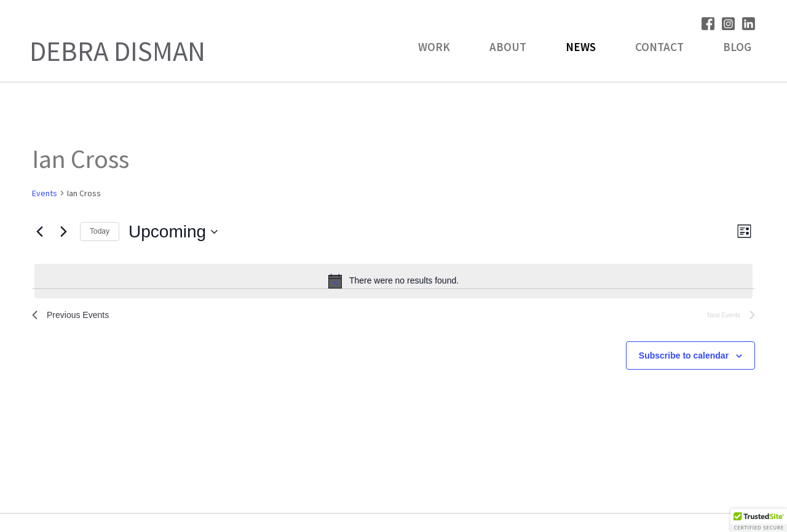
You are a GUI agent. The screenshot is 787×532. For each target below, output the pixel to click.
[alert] (393, 281)
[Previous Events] (39, 232)
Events (45, 193)
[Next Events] (63, 232)
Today (100, 231)
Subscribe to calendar (684, 359)
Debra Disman (117, 51)
